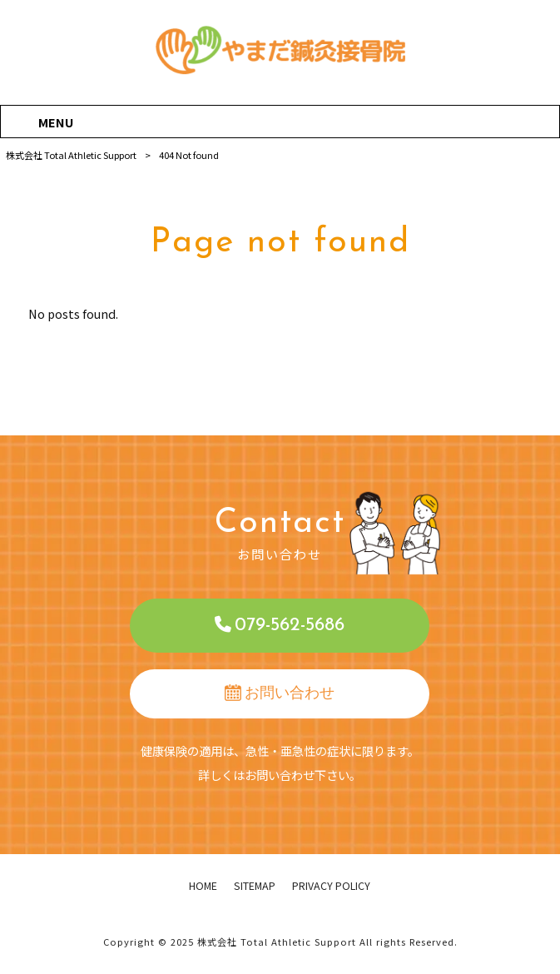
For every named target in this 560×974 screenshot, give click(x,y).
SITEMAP (255, 886)
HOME (203, 886)
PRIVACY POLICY (331, 886)
